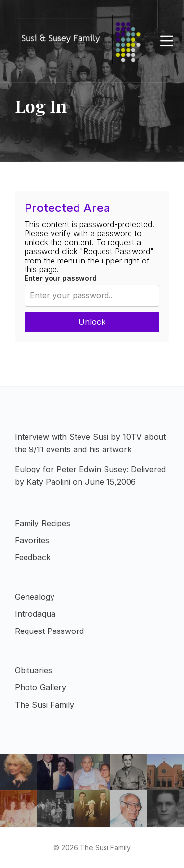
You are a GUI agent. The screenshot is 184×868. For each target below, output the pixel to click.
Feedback (33, 557)
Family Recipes (42, 523)
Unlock (92, 322)
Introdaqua (35, 614)
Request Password (49, 631)
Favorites (32, 540)
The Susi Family (44, 705)
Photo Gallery (40, 687)
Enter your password (61, 278)
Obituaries (33, 670)
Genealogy (35, 597)
